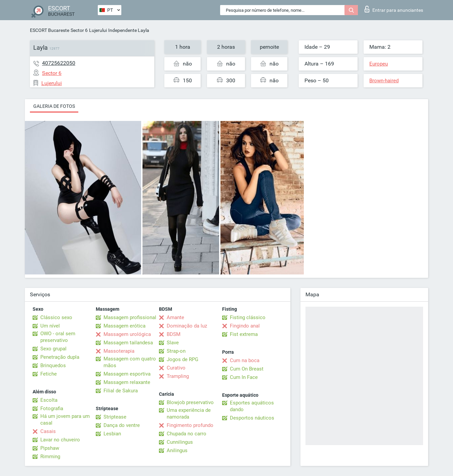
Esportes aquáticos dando (252, 406)
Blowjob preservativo (190, 402)
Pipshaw (50, 448)
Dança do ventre (122, 425)
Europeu (379, 64)
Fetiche (49, 374)
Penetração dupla (60, 357)
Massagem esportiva (127, 374)
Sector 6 (79, 30)
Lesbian (112, 434)
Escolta (49, 400)
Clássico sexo (56, 317)
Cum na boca (245, 360)
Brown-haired (384, 81)
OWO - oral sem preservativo (58, 337)
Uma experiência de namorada (189, 414)
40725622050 (59, 63)
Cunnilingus (180, 442)
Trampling (178, 376)
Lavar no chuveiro (60, 440)
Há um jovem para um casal (65, 420)
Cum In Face (244, 377)
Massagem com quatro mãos (130, 362)
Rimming (50, 457)
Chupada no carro (187, 434)
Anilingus (177, 450)
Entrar (394, 9)
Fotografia (52, 408)
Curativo (176, 368)
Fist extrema (244, 334)
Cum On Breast (247, 369)
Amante (175, 317)
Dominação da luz (187, 326)
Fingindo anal (245, 326)
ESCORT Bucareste (50, 30)
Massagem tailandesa (128, 343)
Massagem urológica (127, 334)
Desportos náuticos (252, 418)
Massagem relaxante (127, 382)
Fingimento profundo (190, 425)
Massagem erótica (125, 326)
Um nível (50, 326)
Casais (48, 431)
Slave (173, 343)
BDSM (174, 334)
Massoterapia (119, 351)
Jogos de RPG (182, 359)
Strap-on (176, 351)
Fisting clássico (248, 317)
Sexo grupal (53, 349)
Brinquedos (53, 365)
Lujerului (98, 30)
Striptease (115, 417)
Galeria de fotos (54, 106)
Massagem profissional (130, 317)
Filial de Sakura (121, 391)
